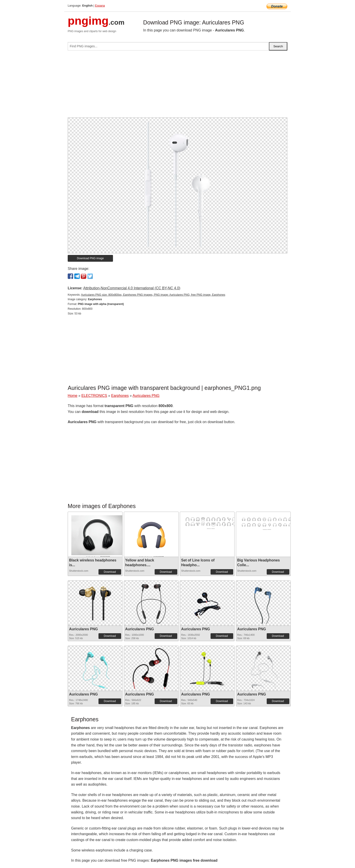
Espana (100, 6)
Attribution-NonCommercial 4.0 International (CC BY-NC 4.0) (132, 288)
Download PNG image (90, 258)
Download (110, 572)
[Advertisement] (177, 86)
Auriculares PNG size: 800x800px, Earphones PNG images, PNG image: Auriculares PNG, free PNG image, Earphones (153, 295)
